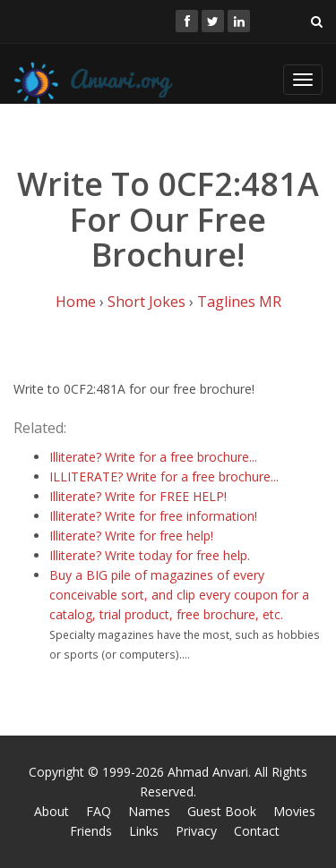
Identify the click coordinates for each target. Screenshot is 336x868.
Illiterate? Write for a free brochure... (153, 457)
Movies (294, 811)
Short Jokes (146, 302)
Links (144, 831)
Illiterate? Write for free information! (153, 516)
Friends (91, 831)
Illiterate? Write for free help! (131, 536)
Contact (257, 831)
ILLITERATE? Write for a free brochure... (164, 477)
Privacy (196, 831)
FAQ (99, 811)
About (52, 811)
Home (76, 302)
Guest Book (222, 811)
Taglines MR (239, 302)
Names (149, 811)
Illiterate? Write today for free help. (150, 555)
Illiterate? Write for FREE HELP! (138, 496)
